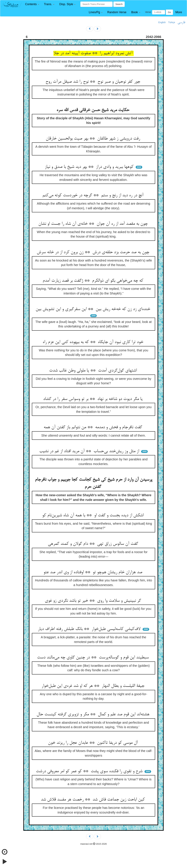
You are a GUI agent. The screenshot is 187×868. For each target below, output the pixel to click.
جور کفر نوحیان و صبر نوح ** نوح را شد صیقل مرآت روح (93, 82)
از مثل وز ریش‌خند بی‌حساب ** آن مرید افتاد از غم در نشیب (90, 451)
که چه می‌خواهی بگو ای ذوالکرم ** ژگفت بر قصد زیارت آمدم (94, 281)
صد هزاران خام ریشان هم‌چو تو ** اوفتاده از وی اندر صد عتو (93, 572)
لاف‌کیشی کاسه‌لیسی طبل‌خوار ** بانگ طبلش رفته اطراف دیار (90, 629)
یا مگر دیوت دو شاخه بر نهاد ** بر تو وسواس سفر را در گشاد (93, 399)
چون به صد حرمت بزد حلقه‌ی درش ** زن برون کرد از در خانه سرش (94, 252)
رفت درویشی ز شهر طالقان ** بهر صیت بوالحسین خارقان (93, 139)
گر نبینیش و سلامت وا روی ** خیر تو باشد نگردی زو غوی (93, 601)
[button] (32, 4)
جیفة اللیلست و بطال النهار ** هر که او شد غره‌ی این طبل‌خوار (94, 686)
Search (119, 4)
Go (169, 12)
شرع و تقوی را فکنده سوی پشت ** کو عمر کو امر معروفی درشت (90, 771)
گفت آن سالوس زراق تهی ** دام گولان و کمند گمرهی (94, 544)
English (162, 22)
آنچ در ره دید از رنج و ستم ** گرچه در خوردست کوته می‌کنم (93, 195)
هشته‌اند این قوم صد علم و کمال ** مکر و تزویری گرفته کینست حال (94, 714)
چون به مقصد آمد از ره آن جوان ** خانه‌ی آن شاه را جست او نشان (94, 224)
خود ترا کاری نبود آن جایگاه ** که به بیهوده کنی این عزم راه (94, 342)
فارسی (181, 23)
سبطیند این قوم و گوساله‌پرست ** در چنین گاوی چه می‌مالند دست (93, 658)
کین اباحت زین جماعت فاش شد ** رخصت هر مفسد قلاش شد (93, 800)
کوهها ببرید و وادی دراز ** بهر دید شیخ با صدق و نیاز (90, 167)
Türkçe (172, 22)
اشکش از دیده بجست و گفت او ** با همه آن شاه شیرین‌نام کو (94, 515)
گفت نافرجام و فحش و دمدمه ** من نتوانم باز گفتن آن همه (93, 427)
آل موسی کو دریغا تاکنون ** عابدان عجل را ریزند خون (93, 743)
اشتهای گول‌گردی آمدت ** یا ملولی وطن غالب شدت (94, 371)
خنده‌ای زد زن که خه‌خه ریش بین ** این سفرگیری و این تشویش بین (93, 309)
